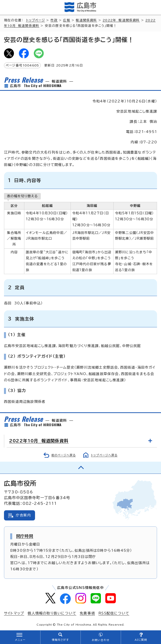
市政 (54, 20)
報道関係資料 (86, 20)
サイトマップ (14, 613)
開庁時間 (25, 536)
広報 (67, 20)
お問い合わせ (101, 640)
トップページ (36, 20)
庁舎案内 (23, 515)
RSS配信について (114, 613)
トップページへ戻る (104, 455)
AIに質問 (141, 640)
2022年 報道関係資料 (121, 20)
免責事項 (87, 613)
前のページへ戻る (64, 455)
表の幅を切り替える (22, 196)
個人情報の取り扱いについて (52, 613)
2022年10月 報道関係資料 (39, 441)
